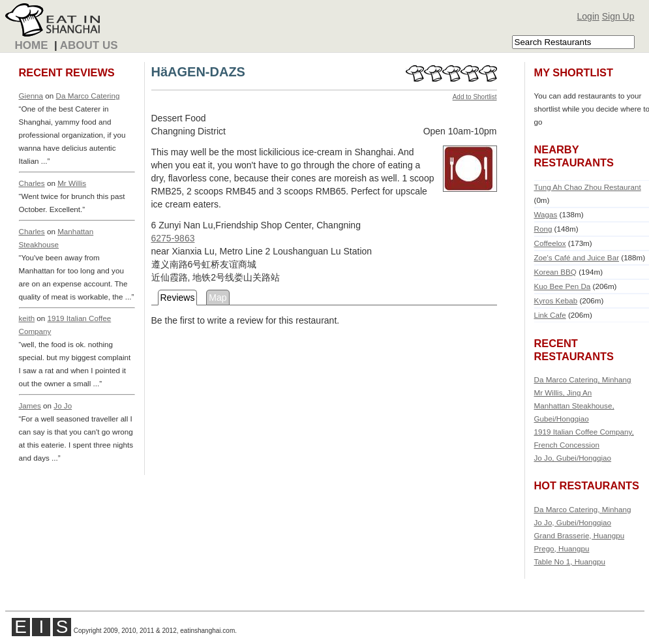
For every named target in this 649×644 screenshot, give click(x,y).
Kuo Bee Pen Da (563, 286)
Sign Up (618, 16)
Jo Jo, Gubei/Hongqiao (573, 458)
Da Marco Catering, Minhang (583, 379)
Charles (32, 183)
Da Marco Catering (88, 96)
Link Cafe (550, 315)
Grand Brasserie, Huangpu (580, 535)
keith (27, 318)
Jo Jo (63, 406)
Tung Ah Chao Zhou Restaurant (588, 187)
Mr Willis (72, 183)
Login (588, 16)
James (30, 406)
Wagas (546, 214)
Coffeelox (550, 243)
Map (218, 298)
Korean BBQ (555, 272)
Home (32, 45)
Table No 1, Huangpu (570, 561)
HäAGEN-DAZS (198, 72)
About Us (89, 45)
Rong (543, 229)
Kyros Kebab (556, 300)
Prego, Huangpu (562, 548)
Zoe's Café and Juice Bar (577, 257)
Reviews (178, 298)
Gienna (31, 96)
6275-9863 (173, 238)
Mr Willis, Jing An (563, 392)
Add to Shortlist (475, 97)
